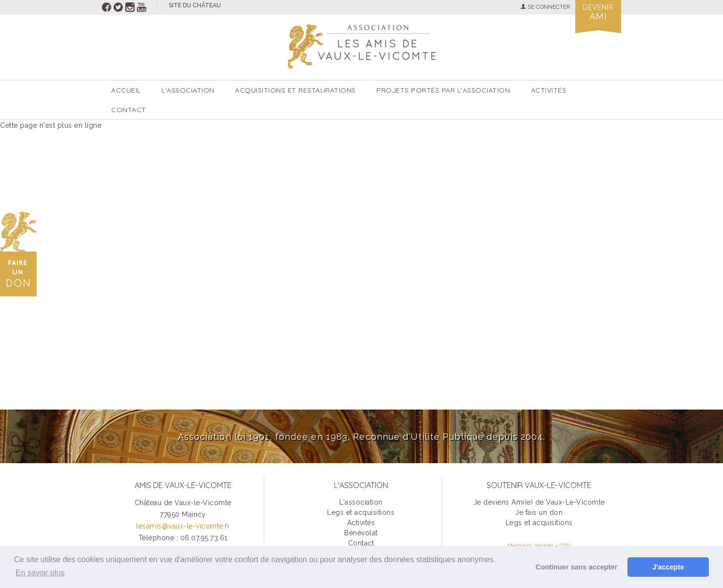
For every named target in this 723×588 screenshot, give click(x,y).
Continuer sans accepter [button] (577, 567)
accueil (126, 90)
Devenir (598, 12)
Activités (361, 523)
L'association (188, 90)
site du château (195, 5)
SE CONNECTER (545, 7)
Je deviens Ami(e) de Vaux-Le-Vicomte (539, 502)
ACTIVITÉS (549, 90)
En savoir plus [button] (40, 573)
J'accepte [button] (668, 567)
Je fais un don (539, 512)
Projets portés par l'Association (443, 90)
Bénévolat (361, 533)
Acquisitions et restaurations (295, 90)
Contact (129, 110)
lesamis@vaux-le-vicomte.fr (183, 526)
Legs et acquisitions (361, 512)
